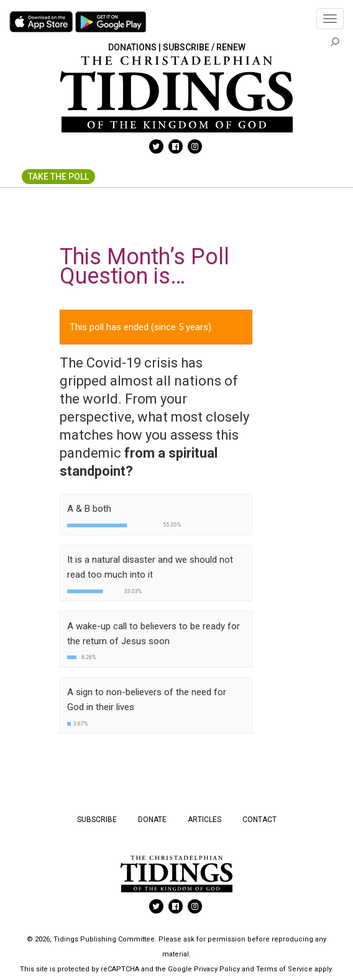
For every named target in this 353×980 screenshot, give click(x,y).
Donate (152, 820)
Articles (204, 820)
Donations (132, 47)
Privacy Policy (217, 969)
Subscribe (97, 820)
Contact (259, 820)
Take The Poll (58, 177)
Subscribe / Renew (204, 47)
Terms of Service (284, 969)
